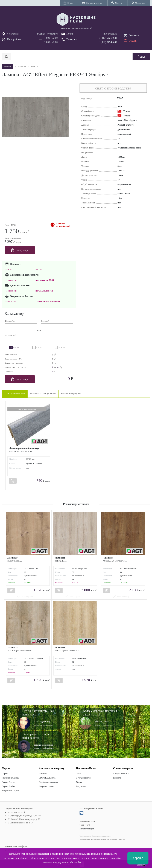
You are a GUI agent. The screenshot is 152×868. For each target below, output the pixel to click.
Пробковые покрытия (49, 782)
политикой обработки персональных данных (75, 854)
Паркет (5, 774)
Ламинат (43, 774)
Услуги (79, 782)
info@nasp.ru (110, 34)
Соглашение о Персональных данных (95, 836)
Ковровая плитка (46, 786)
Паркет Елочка (8, 782)
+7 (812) (107, 38)
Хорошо (138, 858)
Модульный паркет (10, 790)
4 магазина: (13, 34)
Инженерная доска (10, 778)
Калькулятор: (15, 314)
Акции (133, 41)
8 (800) (108, 42)
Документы (81, 786)
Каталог (8, 66)
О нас (79, 774)
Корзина (134, 35)
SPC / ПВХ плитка (47, 778)
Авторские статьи (121, 774)
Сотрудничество (83, 778)
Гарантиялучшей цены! (63, 225)
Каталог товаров (87, 829)
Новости (117, 778)
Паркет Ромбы (8, 786)
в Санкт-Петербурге (47, 34)
